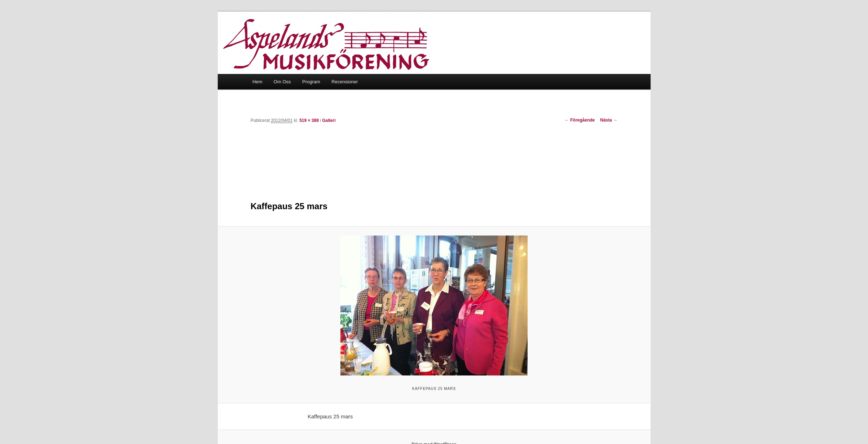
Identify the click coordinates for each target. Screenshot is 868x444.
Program (311, 82)
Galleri (329, 120)
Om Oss (282, 82)
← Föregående (580, 120)
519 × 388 (309, 120)
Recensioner (345, 82)
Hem (257, 82)
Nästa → (609, 120)
